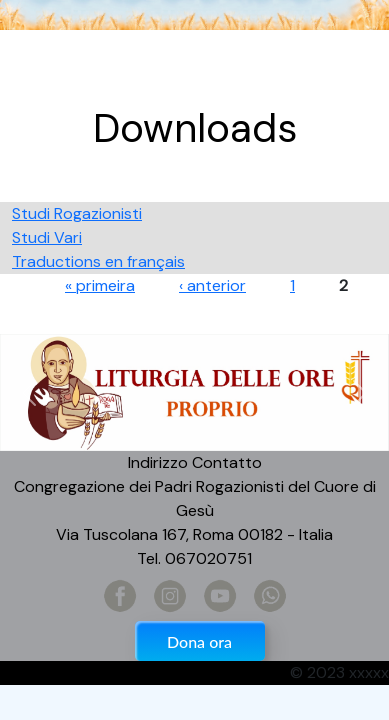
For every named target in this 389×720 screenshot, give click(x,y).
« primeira (100, 285)
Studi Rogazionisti (77, 213)
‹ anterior (212, 285)
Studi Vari (47, 237)
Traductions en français (98, 261)
